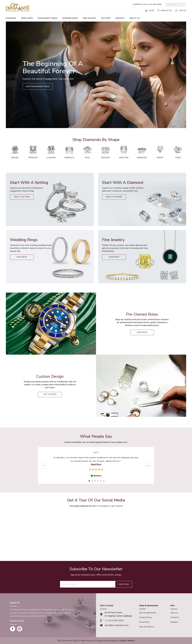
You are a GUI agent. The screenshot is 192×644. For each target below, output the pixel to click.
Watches (106, 18)
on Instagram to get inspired (99, 506)
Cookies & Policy (146, 617)
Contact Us (175, 617)
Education (174, 622)
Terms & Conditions (147, 627)
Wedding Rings (70, 18)
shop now (142, 332)
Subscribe (124, 584)
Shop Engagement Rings (38, 86)
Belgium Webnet (127, 641)
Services (120, 18)
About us (134, 18)
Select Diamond (115, 197)
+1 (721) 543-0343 (147, 4)
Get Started (50, 395)
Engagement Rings (48, 18)
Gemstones (27, 18)
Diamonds (11, 18)
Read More (96, 464)
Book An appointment (148, 613)
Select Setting (23, 197)
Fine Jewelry (90, 18)
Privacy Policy (144, 622)
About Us (174, 613)
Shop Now (23, 257)
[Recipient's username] (88, 584)
